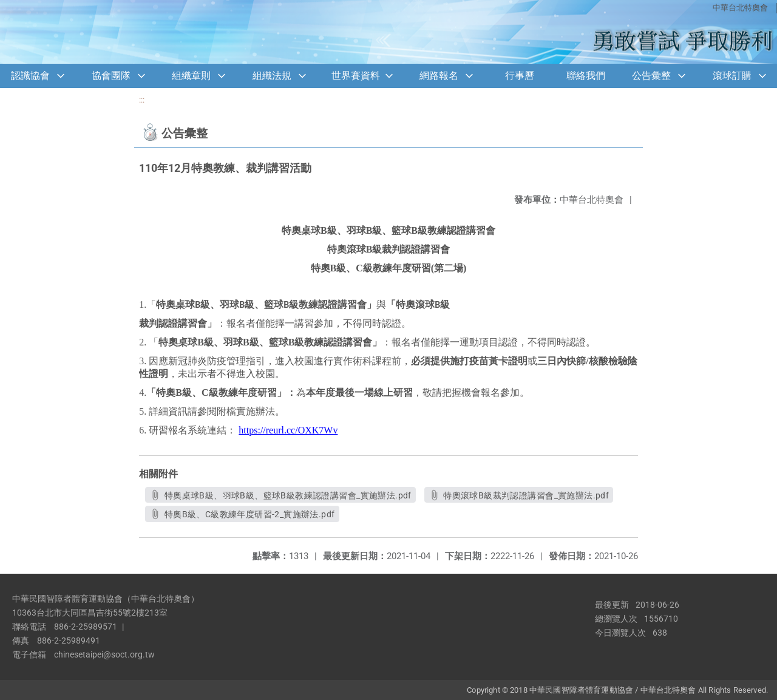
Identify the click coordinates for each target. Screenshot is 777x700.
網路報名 (439, 76)
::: (142, 100)
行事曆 (520, 76)
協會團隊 (111, 76)
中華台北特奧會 (740, 8)
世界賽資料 (356, 76)
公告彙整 (651, 76)
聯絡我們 (586, 76)
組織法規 (272, 76)
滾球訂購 (732, 76)
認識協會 (30, 76)
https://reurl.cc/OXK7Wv (288, 430)
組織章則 (191, 76)
